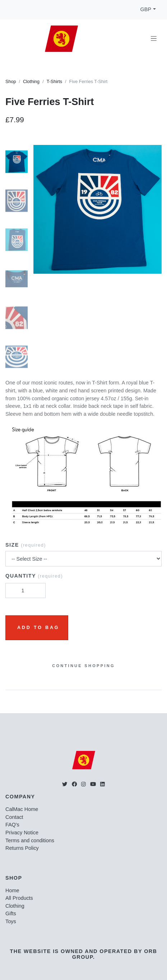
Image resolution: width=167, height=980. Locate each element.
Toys (11, 921)
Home (12, 890)
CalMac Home (22, 809)
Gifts (11, 913)
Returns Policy (22, 848)
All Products (19, 898)
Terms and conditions (30, 840)
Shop (11, 82)
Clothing (31, 82)
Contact (14, 817)
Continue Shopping (83, 666)
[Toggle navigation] (154, 39)
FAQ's (12, 825)
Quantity (34, 576)
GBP (146, 9)
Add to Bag (38, 628)
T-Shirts (54, 82)
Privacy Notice (22, 833)
